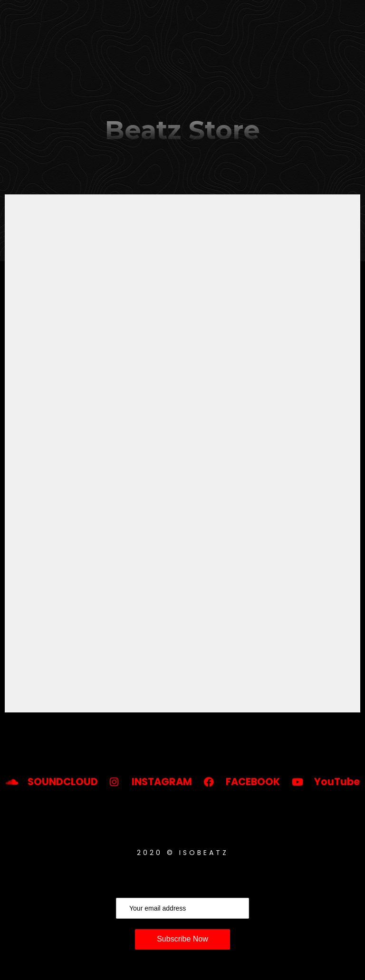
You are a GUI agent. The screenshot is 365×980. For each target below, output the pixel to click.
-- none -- (182, 453)
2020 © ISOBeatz (183, 853)
